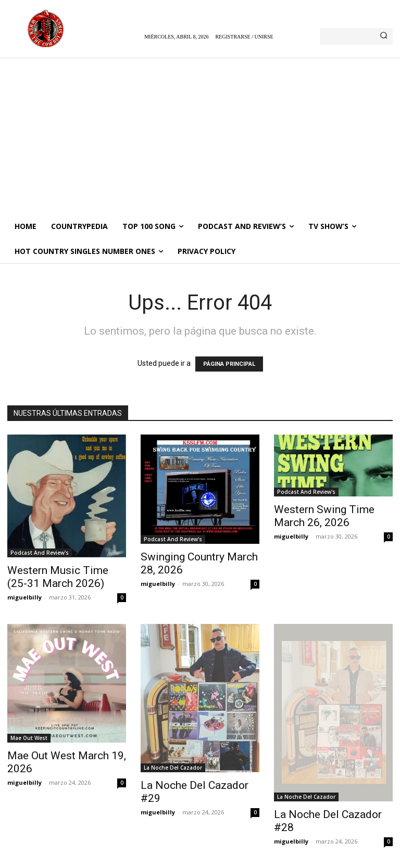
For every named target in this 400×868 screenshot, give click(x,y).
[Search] (384, 36)
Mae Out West (29, 738)
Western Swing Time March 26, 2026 (324, 516)
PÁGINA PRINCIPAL (229, 364)
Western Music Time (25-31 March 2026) (58, 577)
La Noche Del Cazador (173, 768)
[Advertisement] (200, 136)
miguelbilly (24, 597)
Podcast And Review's (40, 553)
